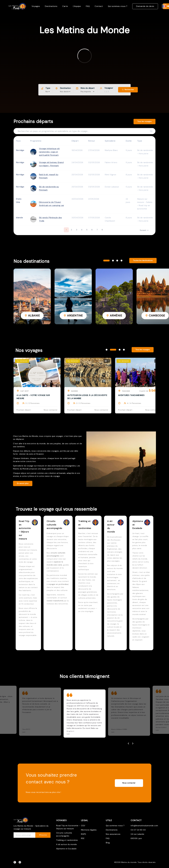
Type (48, 88)
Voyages (36, 6)
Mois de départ (88, 88)
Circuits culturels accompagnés (64, 834)
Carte (65, 6)
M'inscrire (43, 835)
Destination (65, 88)
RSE (83, 838)
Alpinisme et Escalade (66, 849)
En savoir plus (23, 483)
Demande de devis (145, 6)
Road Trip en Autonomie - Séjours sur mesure (68, 827)
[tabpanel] (32, 296)
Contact (99, 6)
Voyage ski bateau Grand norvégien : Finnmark (51, 164)
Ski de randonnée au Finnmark (49, 188)
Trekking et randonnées (67, 840)
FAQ (88, 6)
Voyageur (109, 88)
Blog (108, 843)
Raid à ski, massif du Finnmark (49, 176)
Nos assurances (113, 834)
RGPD (84, 834)
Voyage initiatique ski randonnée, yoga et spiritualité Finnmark (49, 152)
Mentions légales (89, 830)
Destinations (51, 6)
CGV (83, 826)
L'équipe (77, 6)
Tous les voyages (144, 121)
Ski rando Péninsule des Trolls (50, 219)
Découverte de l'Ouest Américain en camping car (52, 204)
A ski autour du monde (67, 844)
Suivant (144, 230)
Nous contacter (129, 783)
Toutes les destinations (143, 260)
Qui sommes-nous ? (118, 6)
